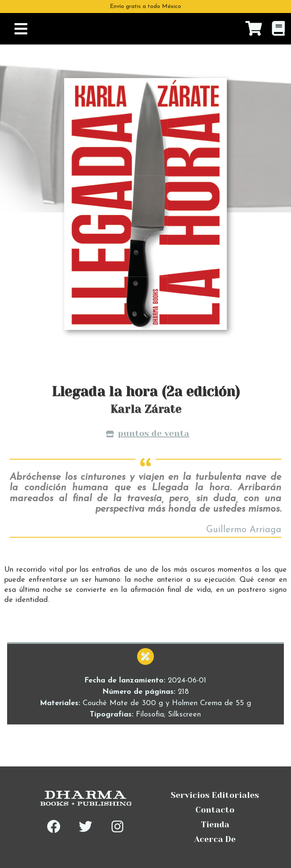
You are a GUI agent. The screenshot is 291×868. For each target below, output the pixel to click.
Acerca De (215, 839)
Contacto (215, 810)
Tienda (215, 825)
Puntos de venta (147, 434)
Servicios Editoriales (215, 795)
